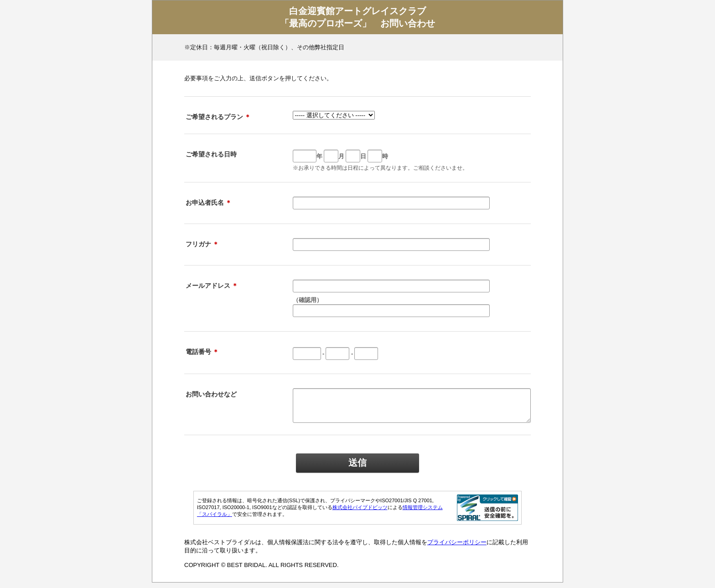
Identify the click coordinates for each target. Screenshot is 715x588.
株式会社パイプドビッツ (360, 513)
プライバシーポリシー (457, 548)
